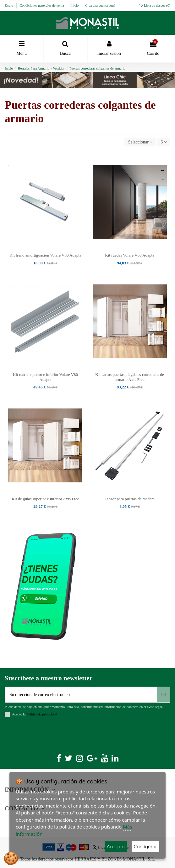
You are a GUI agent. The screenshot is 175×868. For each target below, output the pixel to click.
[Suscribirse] (163, 695)
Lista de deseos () (155, 5)
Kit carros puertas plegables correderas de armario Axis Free (129, 377)
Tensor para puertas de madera (130, 499)
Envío (9, 5)
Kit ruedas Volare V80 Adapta (130, 255)
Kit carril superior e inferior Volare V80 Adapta (45, 377)
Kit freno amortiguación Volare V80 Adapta (45, 255)
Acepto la (35, 714)
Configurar (145, 847)
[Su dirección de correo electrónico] (81, 695)
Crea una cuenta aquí (100, 5)
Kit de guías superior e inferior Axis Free (45, 499)
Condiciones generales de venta (42, 5)
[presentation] (52, 738)
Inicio (75, 5)
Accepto (116, 847)
